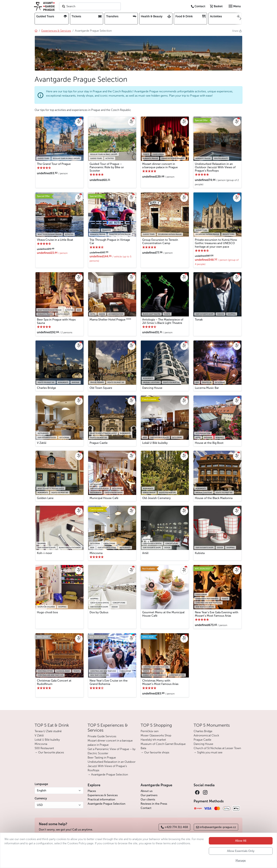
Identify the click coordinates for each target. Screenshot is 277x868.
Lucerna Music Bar (207, 388)
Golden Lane (45, 498)
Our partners (149, 795)
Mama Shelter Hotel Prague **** (110, 320)
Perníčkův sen (150, 731)
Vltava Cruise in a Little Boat (55, 240)
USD (40, 805)
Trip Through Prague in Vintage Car (110, 241)
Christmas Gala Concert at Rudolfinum (54, 682)
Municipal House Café (104, 498)
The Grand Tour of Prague (54, 164)
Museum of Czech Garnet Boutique (163, 744)
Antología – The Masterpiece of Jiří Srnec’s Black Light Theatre (163, 321)
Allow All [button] (241, 846)
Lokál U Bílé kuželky (155, 443)
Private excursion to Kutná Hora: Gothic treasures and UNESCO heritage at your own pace (216, 243)
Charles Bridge (46, 388)
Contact (146, 808)
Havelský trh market (153, 740)
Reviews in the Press (154, 804)
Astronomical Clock (206, 735)
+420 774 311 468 (174, 827)
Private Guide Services (102, 736)
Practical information (101, 799)
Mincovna (96, 553)
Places (92, 791)
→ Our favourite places (49, 752)
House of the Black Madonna (214, 498)
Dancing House (152, 388)
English (42, 790)
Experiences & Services (103, 795)
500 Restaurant (44, 748)
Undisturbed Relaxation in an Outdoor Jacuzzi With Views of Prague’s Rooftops (215, 167)
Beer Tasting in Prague (102, 758)
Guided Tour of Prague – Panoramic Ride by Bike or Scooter (107, 167)
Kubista (200, 553)
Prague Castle (99, 443)
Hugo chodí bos (47, 612)
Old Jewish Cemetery (156, 498)
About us (147, 791)
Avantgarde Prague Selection (107, 804)
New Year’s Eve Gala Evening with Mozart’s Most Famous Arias (217, 614)
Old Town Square (101, 388)
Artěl (145, 553)
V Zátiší (42, 443)
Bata (143, 748)
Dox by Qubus (99, 612)
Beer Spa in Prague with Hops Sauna (56, 321)
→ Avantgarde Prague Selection (108, 775)
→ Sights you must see (208, 752)
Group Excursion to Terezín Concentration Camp (160, 241)
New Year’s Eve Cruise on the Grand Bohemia (109, 682)
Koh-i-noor (45, 553)
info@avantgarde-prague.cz (216, 827)
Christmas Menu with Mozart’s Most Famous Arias (160, 682)
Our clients (148, 799)
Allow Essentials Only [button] (241, 856)
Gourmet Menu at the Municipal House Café (163, 614)
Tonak (199, 320)
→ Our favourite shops (155, 752)
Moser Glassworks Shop (156, 735)
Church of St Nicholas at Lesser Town (217, 748)
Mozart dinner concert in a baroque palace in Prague (160, 166)
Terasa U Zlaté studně (48, 731)
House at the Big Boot (209, 443)
